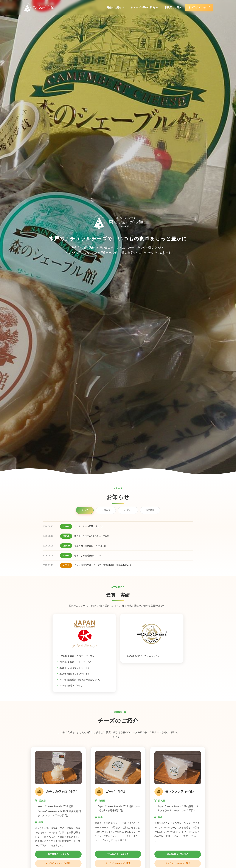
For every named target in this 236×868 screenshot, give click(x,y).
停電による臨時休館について (88, 555)
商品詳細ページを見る (58, 854)
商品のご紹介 (115, 7)
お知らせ (106, 510)
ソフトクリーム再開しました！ (89, 526)
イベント (128, 510)
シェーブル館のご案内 (144, 7)
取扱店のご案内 (173, 7)
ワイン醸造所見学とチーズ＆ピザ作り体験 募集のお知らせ (103, 565)
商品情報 (150, 510)
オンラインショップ (199, 7)
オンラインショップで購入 (58, 863)
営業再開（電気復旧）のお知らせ (90, 546)
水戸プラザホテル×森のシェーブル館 (92, 536)
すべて (85, 510)
